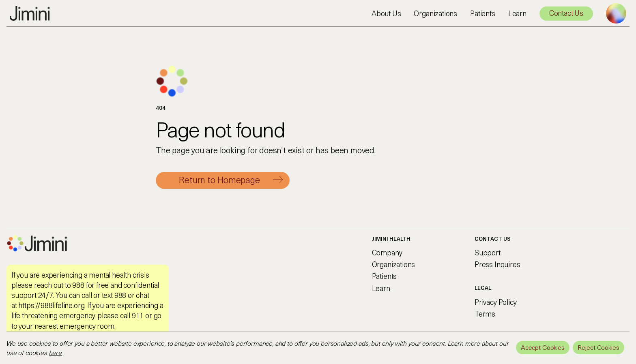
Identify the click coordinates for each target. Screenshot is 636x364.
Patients (483, 13)
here (56, 352)
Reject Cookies (598, 347)
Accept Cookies (543, 347)
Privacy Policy (495, 302)
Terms (485, 314)
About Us (386, 13)
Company (387, 252)
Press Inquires (497, 264)
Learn (517, 13)
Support (488, 252)
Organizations (435, 13)
